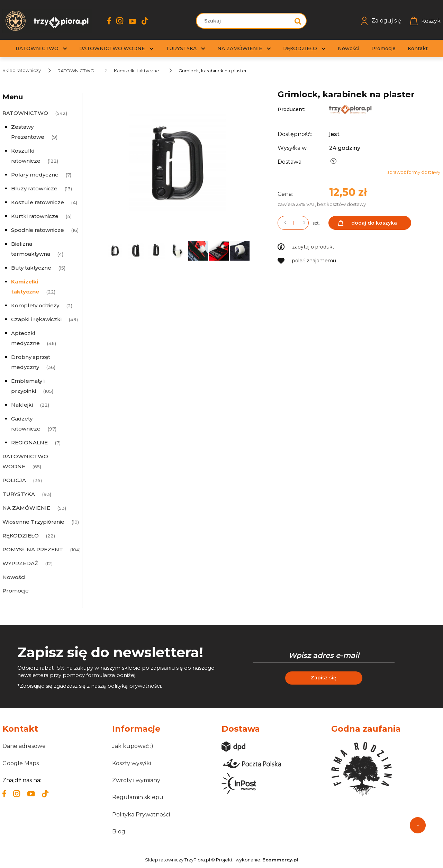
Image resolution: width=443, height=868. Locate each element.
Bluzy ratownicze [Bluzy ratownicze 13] (34, 188)
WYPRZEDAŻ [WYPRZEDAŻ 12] (20, 563)
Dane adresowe (24, 746)
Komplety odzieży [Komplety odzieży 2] (35, 305)
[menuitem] (37, 49)
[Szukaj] (298, 21)
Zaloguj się (381, 21)
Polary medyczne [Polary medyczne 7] (35, 175)
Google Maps (21, 763)
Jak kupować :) (133, 746)
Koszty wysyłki (132, 763)
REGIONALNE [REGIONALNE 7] (29, 442)
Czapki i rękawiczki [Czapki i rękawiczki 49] (36, 319)
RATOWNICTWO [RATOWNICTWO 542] (25, 113)
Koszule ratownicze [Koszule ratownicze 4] (38, 202)
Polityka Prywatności (141, 815)
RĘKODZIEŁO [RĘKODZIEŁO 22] (21, 536)
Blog (119, 831)
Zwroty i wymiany (136, 780)
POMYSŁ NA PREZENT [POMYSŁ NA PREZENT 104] (33, 549)
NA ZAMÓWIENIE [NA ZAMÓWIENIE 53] (26, 508)
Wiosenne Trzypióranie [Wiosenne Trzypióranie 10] (33, 522)
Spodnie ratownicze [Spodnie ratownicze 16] (38, 230)
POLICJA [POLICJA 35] (14, 480)
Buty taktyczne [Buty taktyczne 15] (31, 268)
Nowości (14, 577)
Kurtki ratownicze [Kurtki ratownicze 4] (35, 216)
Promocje (16, 591)
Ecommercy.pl (280, 860)
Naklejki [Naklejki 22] (22, 405)
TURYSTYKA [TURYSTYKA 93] (19, 494)
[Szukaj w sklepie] (245, 21)
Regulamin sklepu (138, 797)
